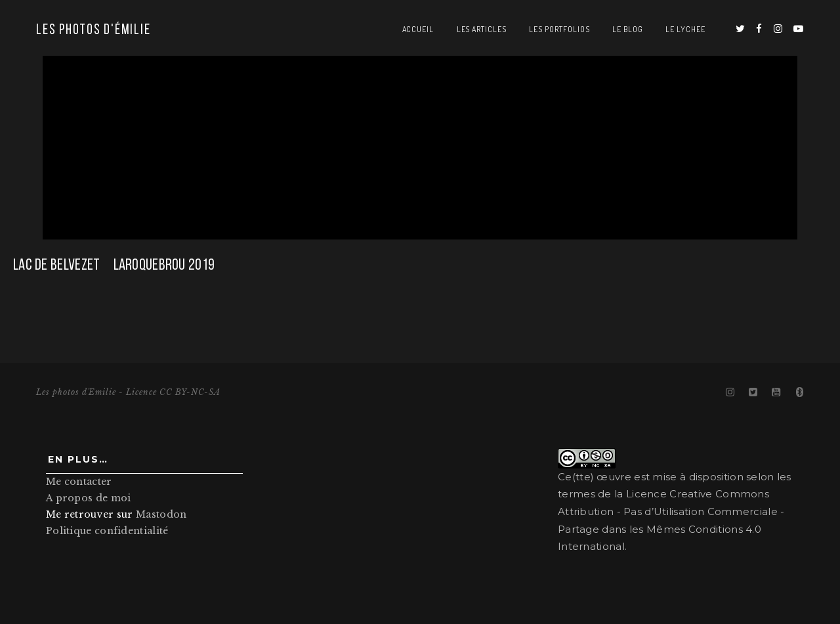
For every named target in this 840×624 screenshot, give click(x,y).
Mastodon (161, 516)
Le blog (628, 29)
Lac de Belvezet (57, 266)
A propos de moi (89, 499)
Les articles (482, 29)
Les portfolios (559, 29)
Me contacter (79, 483)
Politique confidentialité (107, 533)
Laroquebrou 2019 (164, 266)
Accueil (418, 29)
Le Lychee (685, 29)
